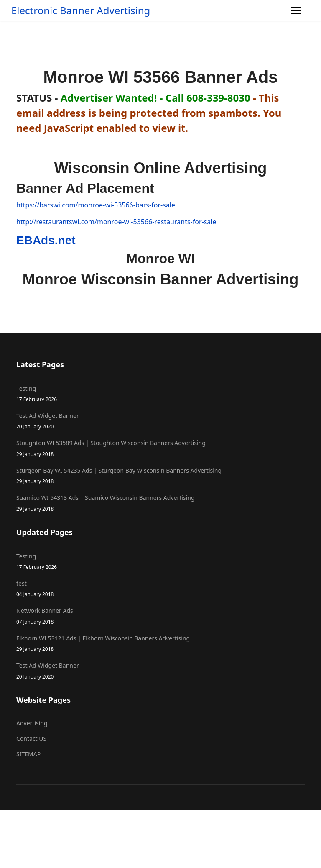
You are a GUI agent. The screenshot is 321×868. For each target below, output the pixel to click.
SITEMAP (28, 754)
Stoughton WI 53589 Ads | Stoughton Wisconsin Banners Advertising (160, 448)
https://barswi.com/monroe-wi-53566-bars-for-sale (96, 205)
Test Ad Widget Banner (160, 421)
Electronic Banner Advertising (81, 10)
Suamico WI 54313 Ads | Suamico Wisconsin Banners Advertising (160, 503)
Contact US (31, 739)
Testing (160, 394)
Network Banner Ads (160, 616)
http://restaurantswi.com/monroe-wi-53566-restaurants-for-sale (116, 222)
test (160, 589)
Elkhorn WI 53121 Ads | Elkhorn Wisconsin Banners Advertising (160, 644)
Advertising (32, 723)
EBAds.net (46, 240)
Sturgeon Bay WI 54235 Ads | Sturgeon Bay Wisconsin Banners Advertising (160, 476)
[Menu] (296, 10)
